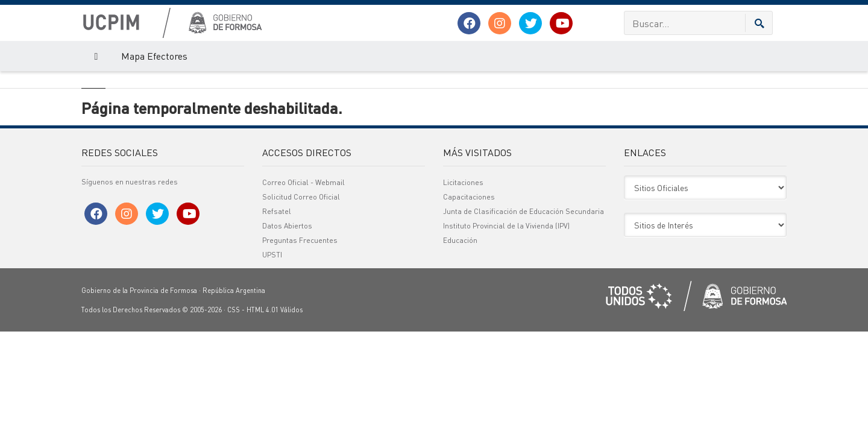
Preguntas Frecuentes (300, 306)
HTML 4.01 (263, 376)
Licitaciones (463, 248)
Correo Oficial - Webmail (303, 248)
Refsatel (277, 277)
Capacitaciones (469, 263)
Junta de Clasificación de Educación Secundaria (524, 277)
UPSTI (272, 320)
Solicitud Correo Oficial (301, 263)
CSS (234, 376)
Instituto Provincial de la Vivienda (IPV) (506, 291)
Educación (460, 306)
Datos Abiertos (287, 291)
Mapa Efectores (154, 56)
